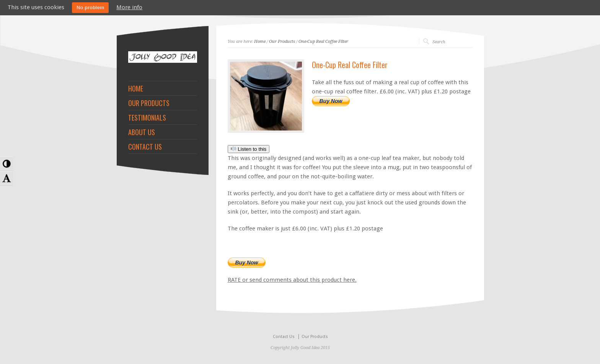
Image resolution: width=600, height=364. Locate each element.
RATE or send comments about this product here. (292, 280)
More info (129, 7)
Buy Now (331, 101)
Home (260, 42)
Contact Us (284, 337)
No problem (90, 7)
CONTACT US (145, 147)
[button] (7, 164)
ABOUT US (142, 132)
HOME (136, 88)
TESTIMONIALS (147, 118)
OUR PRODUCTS (149, 103)
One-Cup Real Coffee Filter (323, 42)
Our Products (282, 42)
